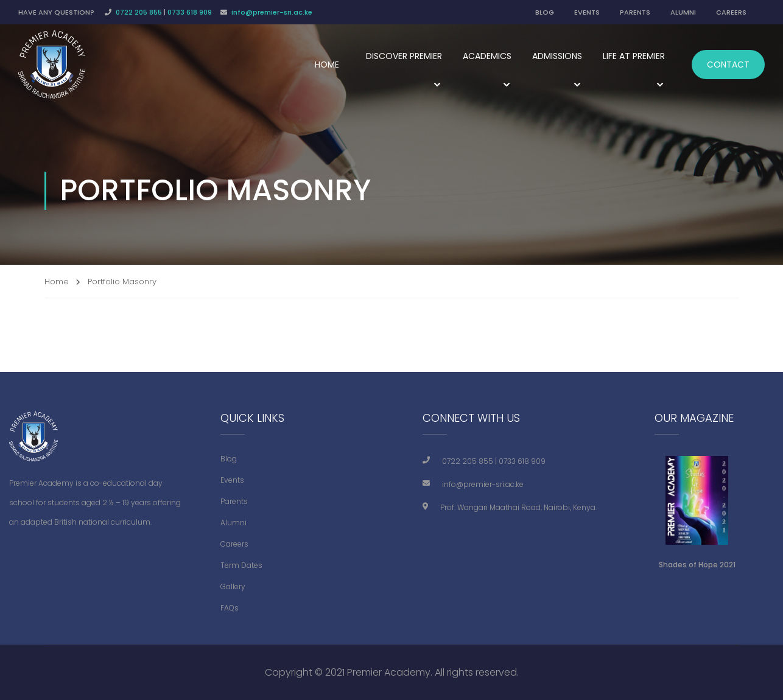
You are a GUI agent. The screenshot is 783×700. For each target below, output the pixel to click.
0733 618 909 (190, 12)
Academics (487, 56)
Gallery (233, 586)
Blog (229, 459)
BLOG (545, 12)
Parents (234, 501)
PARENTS (635, 12)
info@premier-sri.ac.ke (272, 12)
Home (327, 65)
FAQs (230, 608)
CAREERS (731, 12)
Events (232, 480)
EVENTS (587, 12)
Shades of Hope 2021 (697, 565)
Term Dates (241, 565)
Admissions (557, 56)
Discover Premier (404, 56)
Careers (234, 544)
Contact (728, 65)
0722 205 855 (139, 12)
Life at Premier (634, 56)
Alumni (233, 523)
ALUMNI (683, 12)
